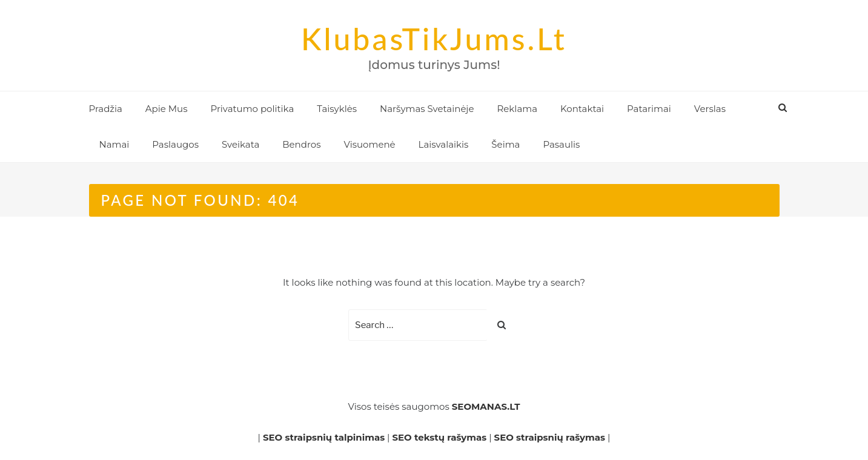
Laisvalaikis (444, 144)
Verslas (710, 109)
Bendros (301, 144)
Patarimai (649, 109)
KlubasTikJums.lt (434, 39)
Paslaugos (175, 144)
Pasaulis (561, 144)
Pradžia (106, 109)
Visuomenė (369, 144)
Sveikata (240, 144)
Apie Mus (167, 109)
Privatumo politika (252, 109)
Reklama (517, 109)
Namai (114, 144)
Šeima (505, 144)
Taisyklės (337, 109)
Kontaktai (582, 109)
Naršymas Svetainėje (427, 109)
